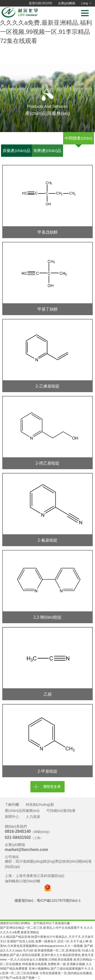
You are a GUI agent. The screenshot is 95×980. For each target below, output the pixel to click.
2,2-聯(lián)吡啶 (48, 617)
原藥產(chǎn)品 (16, 151)
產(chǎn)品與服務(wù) (22, 811)
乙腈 (48, 694)
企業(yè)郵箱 (67, 3)
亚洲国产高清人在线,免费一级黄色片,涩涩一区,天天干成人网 (48, 941)
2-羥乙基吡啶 (47, 463)
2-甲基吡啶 (47, 771)
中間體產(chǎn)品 (78, 140)
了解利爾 (12, 805)
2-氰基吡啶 (47, 540)
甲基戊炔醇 (48, 232)
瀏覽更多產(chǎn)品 (52, 788)
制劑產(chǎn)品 (48, 151)
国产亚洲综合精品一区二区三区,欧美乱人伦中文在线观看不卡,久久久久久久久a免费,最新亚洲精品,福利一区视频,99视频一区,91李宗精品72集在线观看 (46, 23)
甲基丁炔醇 (48, 309)
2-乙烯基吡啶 (47, 386)
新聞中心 (12, 817)
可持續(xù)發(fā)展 (61, 811)
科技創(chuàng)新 (40, 805)
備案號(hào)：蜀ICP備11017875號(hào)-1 (48, 900)
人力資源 (33, 817)
